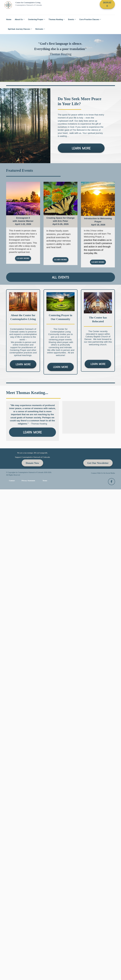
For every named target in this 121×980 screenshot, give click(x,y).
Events (71, 19)
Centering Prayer (36, 19)
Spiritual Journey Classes (19, 29)
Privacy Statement (28, 481)
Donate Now (32, 463)
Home (9, 19)
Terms (45, 481)
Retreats (39, 29)
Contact (12, 481)
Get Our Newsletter (98, 463)
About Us (19, 19)
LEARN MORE (81, 148)
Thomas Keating (56, 19)
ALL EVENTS (60, 277)
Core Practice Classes (89, 19)
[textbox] (23, 221)
